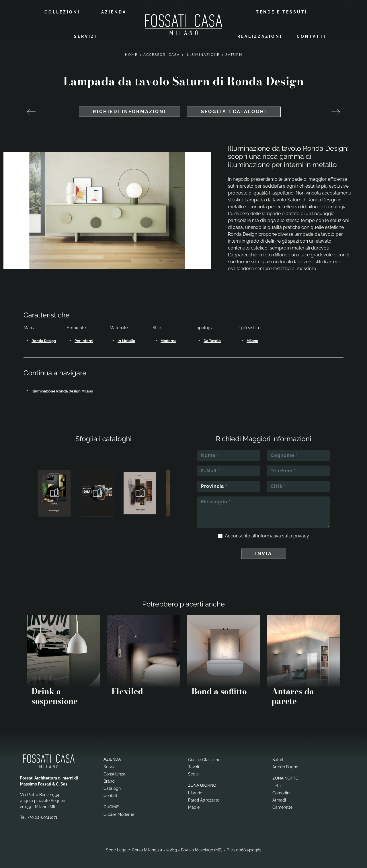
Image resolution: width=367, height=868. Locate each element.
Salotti (278, 760)
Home (131, 55)
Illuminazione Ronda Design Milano (62, 391)
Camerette (282, 807)
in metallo (126, 341)
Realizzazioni (260, 36)
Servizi (85, 36)
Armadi (279, 800)
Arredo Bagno (285, 767)
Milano (252, 341)
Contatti (311, 36)
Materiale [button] (119, 328)
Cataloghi (113, 788)
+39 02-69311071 (42, 817)
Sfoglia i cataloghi (234, 112)
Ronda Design (44, 341)
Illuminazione (203, 55)
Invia (264, 554)
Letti (277, 786)
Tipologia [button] (205, 328)
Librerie (195, 793)
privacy (301, 536)
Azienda (114, 12)
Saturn (234, 55)
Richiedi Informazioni (129, 112)
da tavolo (212, 341)
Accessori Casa (162, 55)
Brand (109, 781)
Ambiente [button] (76, 328)
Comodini (281, 793)
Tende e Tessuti (282, 12)
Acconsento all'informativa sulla (267, 536)
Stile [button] (157, 328)
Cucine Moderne (119, 814)
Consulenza (114, 774)
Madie (194, 807)
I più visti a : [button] (250, 328)
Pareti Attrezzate (204, 800)
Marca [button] (30, 328)
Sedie (193, 774)
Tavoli (194, 767)
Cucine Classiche (204, 760)
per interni (84, 341)
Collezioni (62, 12)
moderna (168, 341)
